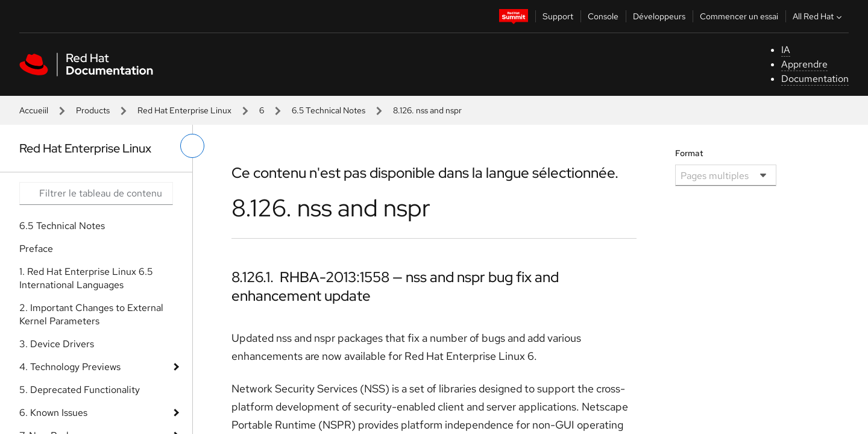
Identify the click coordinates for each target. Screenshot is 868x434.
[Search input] (96, 193)
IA (786, 50)
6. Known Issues (53, 413)
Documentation (815, 79)
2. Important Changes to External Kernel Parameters (91, 314)
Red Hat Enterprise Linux (184, 110)
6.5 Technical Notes (329, 110)
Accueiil (34, 110)
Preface (36, 249)
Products (93, 110)
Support (558, 16)
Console (603, 16)
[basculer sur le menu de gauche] (192, 146)
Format (689, 153)
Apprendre (804, 64)
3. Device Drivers (57, 344)
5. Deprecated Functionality (80, 390)
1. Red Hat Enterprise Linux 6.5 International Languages (86, 278)
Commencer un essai (739, 16)
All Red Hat (819, 16)
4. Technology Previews (70, 367)
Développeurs (659, 16)
